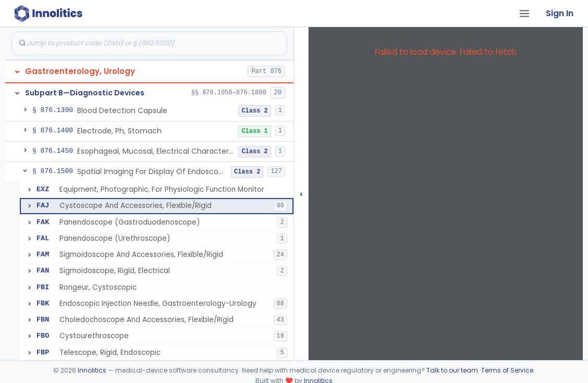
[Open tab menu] (524, 14)
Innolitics (92, 370)
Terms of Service (507, 370)
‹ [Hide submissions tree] (301, 194)
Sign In (560, 13)
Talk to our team (452, 370)
